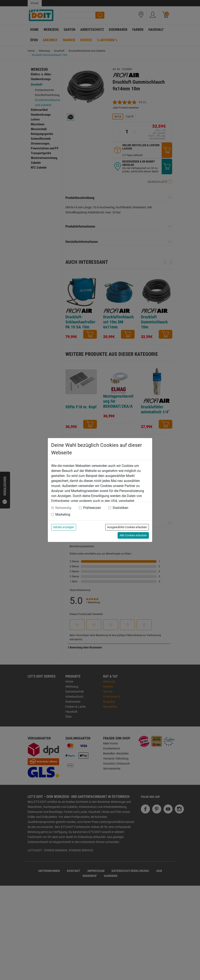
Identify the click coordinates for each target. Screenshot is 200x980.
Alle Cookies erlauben (133, 535)
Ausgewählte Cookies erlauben (127, 527)
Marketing (63, 514)
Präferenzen (92, 508)
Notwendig (63, 508)
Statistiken (120, 508)
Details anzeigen (64, 527)
